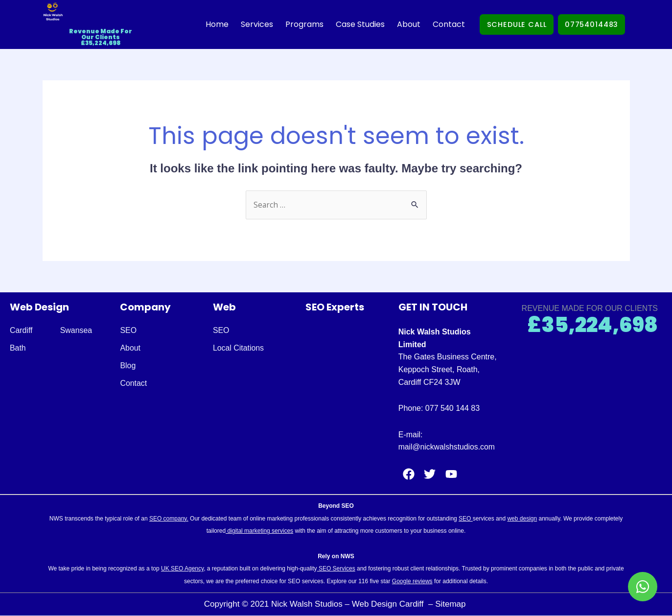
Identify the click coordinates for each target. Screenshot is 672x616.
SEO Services (336, 569)
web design (522, 519)
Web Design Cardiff (389, 604)
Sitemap (452, 604)
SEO (128, 331)
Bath (18, 348)
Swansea (76, 331)
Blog (128, 366)
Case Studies (352, 24)
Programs (297, 24)
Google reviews (412, 581)
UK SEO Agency (182, 569)
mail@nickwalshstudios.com (447, 447)
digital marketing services (259, 531)
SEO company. (169, 519)
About (401, 24)
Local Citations (239, 348)
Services (249, 24)
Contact (441, 24)
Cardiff (21, 331)
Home (209, 24)
